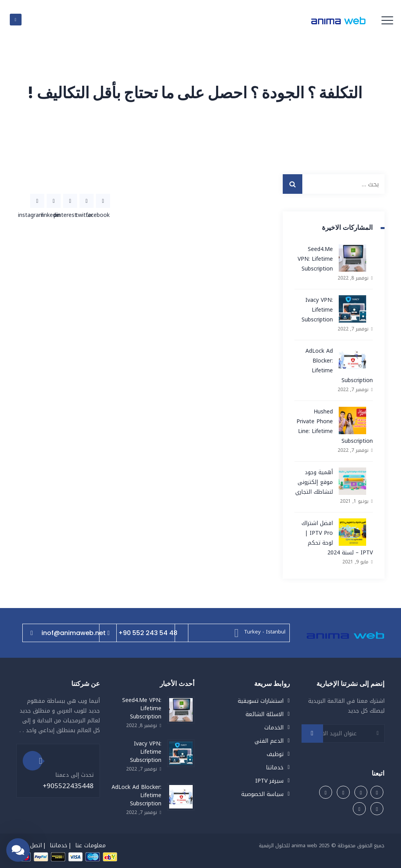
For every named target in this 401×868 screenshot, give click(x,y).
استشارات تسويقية (261, 701)
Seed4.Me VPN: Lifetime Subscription (315, 259)
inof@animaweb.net (68, 633)
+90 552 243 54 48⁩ (142, 633)
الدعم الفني (269, 741)
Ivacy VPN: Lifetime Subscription (317, 310)
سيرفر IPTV (269, 781)
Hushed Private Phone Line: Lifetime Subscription (335, 426)
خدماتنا (275, 768)
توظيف (275, 754)
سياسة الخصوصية (262, 794)
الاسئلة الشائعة (265, 714)
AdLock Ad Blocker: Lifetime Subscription (339, 366)
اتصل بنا (32, 845)
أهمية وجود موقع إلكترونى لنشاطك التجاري (314, 482)
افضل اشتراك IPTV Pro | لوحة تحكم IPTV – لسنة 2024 (337, 538)
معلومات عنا (90, 845)
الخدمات (274, 728)
